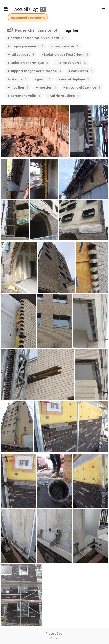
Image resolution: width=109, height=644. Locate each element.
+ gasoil (43, 79)
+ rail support (21, 54)
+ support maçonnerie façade (34, 71)
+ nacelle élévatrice (82, 87)
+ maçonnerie (65, 46)
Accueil (21, 9)
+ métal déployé (74, 79)
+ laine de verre (71, 63)
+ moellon (18, 87)
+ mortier (46, 87)
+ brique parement (25, 46)
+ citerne (17, 79)
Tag (34, 9)
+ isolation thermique (28, 63)
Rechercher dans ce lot (36, 30)
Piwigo (55, 638)
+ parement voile (24, 96)
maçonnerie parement (28, 17)
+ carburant (81, 71)
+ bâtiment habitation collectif (37, 38)
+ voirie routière (63, 96)
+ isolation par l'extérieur (65, 54)
